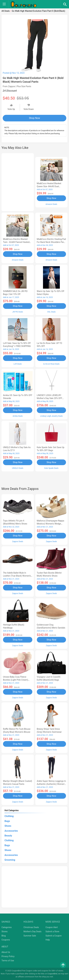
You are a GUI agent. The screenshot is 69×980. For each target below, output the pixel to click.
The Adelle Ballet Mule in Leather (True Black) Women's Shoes (17, 576)
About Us (6, 952)
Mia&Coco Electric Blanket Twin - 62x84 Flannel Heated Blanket (16, 242)
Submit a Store (52, 931)
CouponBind (52, 974)
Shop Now (34, 118)
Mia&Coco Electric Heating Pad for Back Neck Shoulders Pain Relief (51, 242)
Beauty (8, 836)
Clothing (9, 816)
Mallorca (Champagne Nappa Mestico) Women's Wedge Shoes (51, 524)
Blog (4, 936)
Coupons (6, 940)
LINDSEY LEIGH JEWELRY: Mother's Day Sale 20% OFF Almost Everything (50, 398)
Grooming (10, 860)
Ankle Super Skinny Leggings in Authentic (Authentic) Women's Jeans (51, 784)
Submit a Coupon (54, 936)
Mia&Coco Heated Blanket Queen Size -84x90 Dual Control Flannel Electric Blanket (51, 186)
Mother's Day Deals (32, 931)
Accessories (11, 831)
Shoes (8, 826)
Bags (7, 821)
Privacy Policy (8, 956)
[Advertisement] (18, 182)
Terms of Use (8, 961)
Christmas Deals (31, 927)
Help (48, 940)
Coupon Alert (52, 927)
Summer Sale (30, 936)
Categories (7, 927)
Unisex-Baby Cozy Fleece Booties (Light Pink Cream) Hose (16, 680)
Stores (5, 931)
